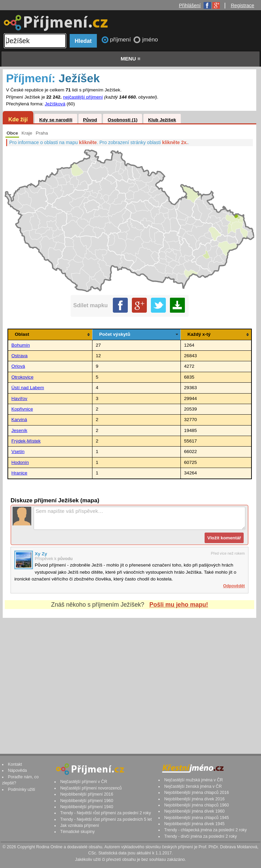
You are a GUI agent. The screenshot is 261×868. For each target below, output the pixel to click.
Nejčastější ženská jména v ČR (193, 786)
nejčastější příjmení (83, 97)
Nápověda (17, 770)
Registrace (242, 5)
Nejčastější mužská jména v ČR (194, 780)
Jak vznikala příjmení (80, 826)
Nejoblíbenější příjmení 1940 (87, 807)
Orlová (18, 366)
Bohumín (21, 345)
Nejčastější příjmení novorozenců (91, 788)
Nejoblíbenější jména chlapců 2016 (196, 793)
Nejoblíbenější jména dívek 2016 (194, 799)
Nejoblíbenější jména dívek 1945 (194, 824)
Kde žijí (18, 119)
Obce (12, 133)
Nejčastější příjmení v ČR (84, 782)
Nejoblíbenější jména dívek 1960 (194, 811)
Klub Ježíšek (162, 120)
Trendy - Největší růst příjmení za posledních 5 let (106, 819)
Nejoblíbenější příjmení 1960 (87, 801)
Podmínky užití (21, 789)
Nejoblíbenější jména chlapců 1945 (196, 818)
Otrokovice (23, 377)
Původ (90, 120)
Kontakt (15, 764)
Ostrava (20, 356)
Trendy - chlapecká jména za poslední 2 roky (205, 830)
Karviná (19, 420)
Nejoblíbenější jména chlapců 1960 (196, 805)
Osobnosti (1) (123, 120)
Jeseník (20, 430)
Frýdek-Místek (26, 441)
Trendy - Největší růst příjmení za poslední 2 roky (106, 813)
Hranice (20, 473)
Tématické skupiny (77, 832)
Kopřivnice (22, 409)
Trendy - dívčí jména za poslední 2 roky (201, 836)
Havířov (20, 398)
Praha (42, 133)
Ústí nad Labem (28, 388)
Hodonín (20, 462)
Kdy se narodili (56, 120)
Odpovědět (234, 586)
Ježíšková (55, 104)
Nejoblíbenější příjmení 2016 (87, 794)
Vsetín (18, 452)
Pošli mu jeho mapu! (179, 605)
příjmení (121, 40)
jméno (150, 40)
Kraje (27, 133)
